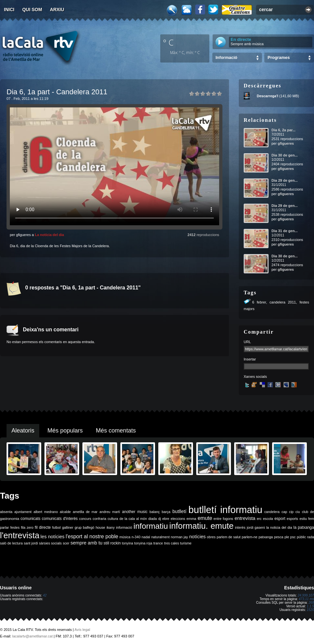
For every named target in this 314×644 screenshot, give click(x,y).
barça (166, 512)
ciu (298, 512)
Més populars (65, 431)
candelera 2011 (283, 302)
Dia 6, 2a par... (283, 130)
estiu (303, 519)
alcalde (65, 512)
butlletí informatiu (225, 510)
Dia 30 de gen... (285, 155)
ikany (111, 527)
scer (66, 543)
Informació (226, 57)
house (100, 527)
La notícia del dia (49, 235)
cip (291, 512)
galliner (68, 527)
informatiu (151, 526)
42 (45, 595)
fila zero (27, 527)
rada (311, 537)
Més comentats (116, 431)
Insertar (250, 359)
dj (160, 519)
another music (135, 512)
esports (292, 519)
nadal (146, 537)
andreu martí (110, 512)
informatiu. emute (202, 526)
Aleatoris (23, 431)
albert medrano (46, 512)
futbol (56, 527)
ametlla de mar (85, 512)
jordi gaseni (256, 527)
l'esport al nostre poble (92, 536)
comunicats (31, 519)
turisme (186, 543)
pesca (279, 537)
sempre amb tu (86, 543)
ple (287, 537)
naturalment (160, 537)
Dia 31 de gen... (285, 231)
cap (284, 512)
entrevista (245, 518)
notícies (197, 537)
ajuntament (23, 512)
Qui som (32, 9)
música (125, 537)
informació (124, 527)
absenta (6, 512)
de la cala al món (133, 519)
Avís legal (82, 630)
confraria (99, 519)
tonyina (128, 543)
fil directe (43, 527)
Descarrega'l (268, 96)
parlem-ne (250, 537)
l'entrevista (20, 535)
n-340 (136, 537)
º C (168, 42)
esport (280, 519)
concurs (85, 519)
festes (15, 527)
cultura (113, 519)
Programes (279, 57)
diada (152, 519)
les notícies (52, 537)
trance (158, 543)
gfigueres (286, 143)
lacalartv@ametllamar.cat (32, 636)
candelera (272, 512)
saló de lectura (11, 543)
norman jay (179, 537)
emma (191, 519)
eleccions (178, 519)
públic (301, 537)
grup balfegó (84, 527)
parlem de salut (228, 537)
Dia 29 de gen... (285, 180)
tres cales (172, 543)
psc (293, 537)
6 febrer (259, 302)
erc (259, 519)
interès (240, 527)
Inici (9, 9)
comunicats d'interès (60, 519)
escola (268, 519)
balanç (155, 512)
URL (247, 342)
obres (211, 537)
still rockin (112, 543)
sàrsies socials (50, 543)
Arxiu (57, 9)
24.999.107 (306, 595)
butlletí (179, 511)
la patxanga (304, 527)
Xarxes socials (255, 377)
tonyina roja (143, 543)
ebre (166, 519)
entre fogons (223, 519)
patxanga (266, 537)
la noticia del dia (279, 527)
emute (205, 518)
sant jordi (31, 543)
